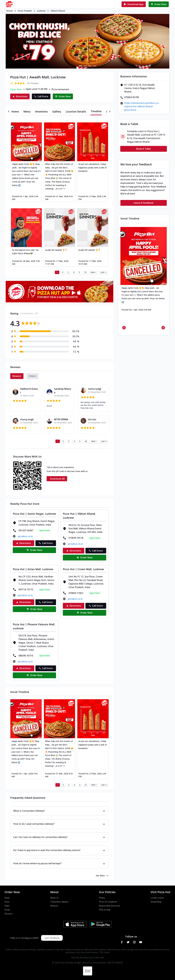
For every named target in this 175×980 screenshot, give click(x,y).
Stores (9, 11)
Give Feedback (52, 938)
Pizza (7, 902)
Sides (7, 906)
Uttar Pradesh (25, 11)
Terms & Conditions (108, 902)
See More (102, 876)
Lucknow (41, 11)
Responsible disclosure (110, 906)
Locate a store (157, 898)
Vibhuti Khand (58, 11)
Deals (7, 898)
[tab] (15, 111)
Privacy (102, 898)
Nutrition (54, 906)
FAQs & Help (105, 910)
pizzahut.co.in (25, 536)
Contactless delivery (59, 902)
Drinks (7, 910)
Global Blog (156, 902)
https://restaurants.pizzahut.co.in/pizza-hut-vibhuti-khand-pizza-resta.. (142, 106)
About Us (54, 898)
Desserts (9, 914)
